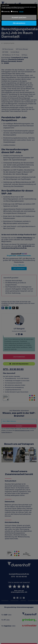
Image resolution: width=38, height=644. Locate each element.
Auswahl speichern (19, 18)
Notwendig (6, 12)
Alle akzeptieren (19, 23)
